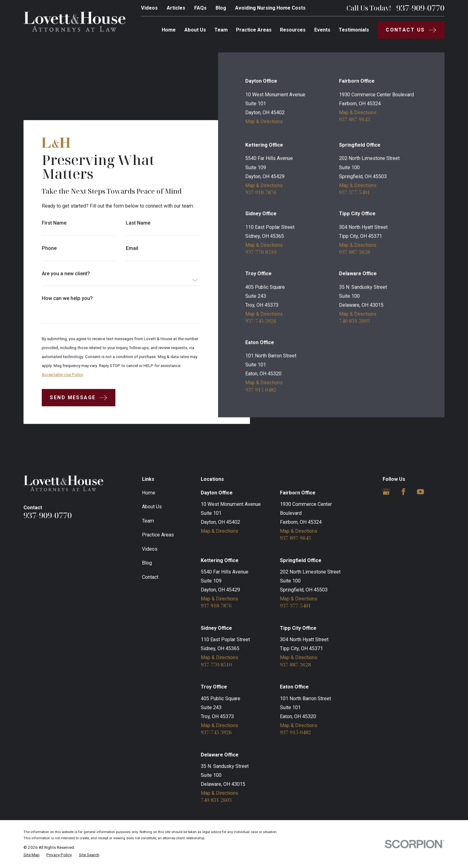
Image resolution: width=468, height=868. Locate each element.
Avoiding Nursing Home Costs (270, 8)
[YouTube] (421, 492)
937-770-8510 (261, 252)
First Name (54, 223)
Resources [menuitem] (293, 30)
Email (132, 248)
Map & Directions (264, 121)
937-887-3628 (354, 252)
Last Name (138, 223)
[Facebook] (404, 492)
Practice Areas (158, 535)
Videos (149, 8)
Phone (49, 248)
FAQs (200, 8)
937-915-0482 (261, 390)
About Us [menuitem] (195, 30)
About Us (152, 507)
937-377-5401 (354, 192)
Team (148, 521)
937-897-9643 (354, 119)
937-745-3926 (261, 321)
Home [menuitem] (169, 30)
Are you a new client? (66, 274)
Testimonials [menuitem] (354, 30)
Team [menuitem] (221, 30)
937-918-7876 (261, 192)
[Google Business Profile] (386, 492)
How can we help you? (67, 299)
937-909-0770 (420, 8)
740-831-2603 (354, 321)
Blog (221, 8)
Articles (176, 8)
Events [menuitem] (322, 30)
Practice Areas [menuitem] (254, 30)
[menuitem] (32, 855)
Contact (150, 577)
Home (149, 493)
